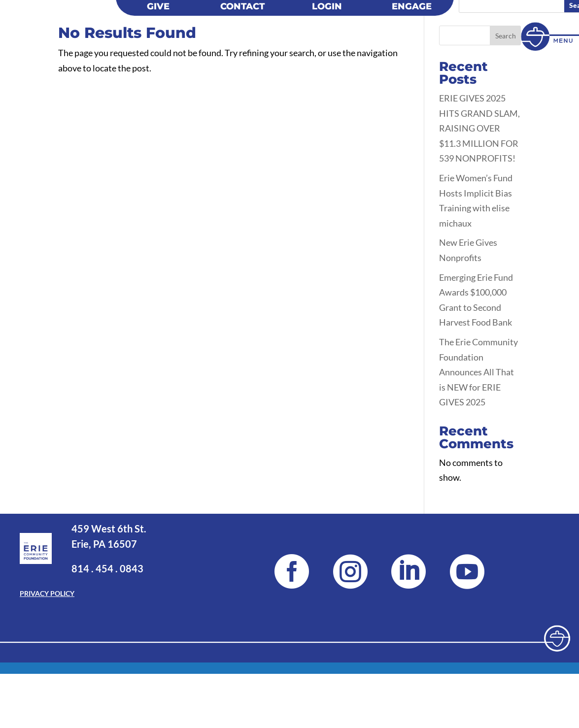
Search (506, 127)
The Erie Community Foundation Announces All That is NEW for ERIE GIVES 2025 (478, 463)
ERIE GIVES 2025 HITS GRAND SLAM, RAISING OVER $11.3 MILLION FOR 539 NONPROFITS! (479, 220)
